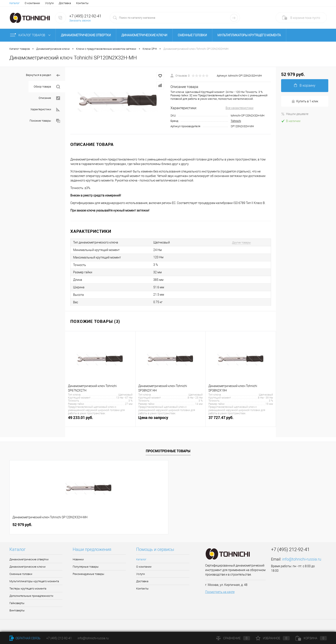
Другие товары (241, 243)
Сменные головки (192, 35)
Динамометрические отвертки (86, 35)
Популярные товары (86, 567)
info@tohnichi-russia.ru (302, 559)
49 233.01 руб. (100, 420)
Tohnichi (236, 121)
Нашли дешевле (295, 114)
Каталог (14, 3)
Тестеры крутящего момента (28, 589)
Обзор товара (47, 87)
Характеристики (45, 110)
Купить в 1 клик (305, 101)
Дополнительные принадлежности (31, 596)
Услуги (49, 3)
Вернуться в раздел (43, 75)
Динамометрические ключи (144, 35)
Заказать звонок (80, 20)
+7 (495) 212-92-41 (85, 16)
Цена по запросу (171, 420)
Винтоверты (17, 610)
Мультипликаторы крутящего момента (249, 35)
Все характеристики (240, 108)
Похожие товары (45, 121)
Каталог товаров (31, 35)
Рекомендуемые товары (88, 574)
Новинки (78, 559)
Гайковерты (17, 603)
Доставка (65, 3)
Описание (49, 98)
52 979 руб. (22, 525)
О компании (32, 3)
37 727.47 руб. (241, 420)
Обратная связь (25, 638)
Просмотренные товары (168, 451)
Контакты (82, 3)
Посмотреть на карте (220, 592)
